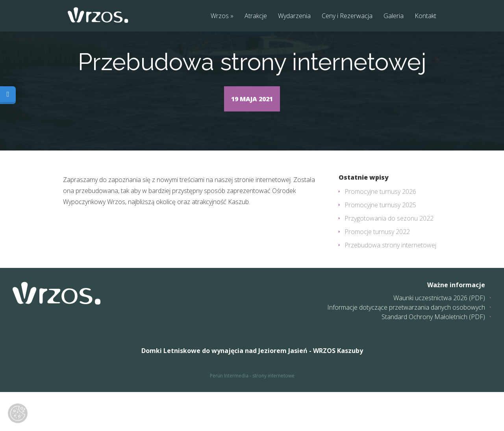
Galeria (394, 16)
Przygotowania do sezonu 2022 (389, 257)
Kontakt (425, 16)
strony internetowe (273, 415)
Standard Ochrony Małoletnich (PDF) (433, 356)
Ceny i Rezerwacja (347, 16)
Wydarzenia (294, 16)
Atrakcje (256, 16)
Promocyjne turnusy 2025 (380, 244)
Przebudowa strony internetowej (390, 284)
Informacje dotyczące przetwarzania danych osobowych (406, 346)
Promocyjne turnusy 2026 (380, 230)
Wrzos (220, 16)
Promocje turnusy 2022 (377, 271)
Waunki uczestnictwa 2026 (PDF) (439, 337)
